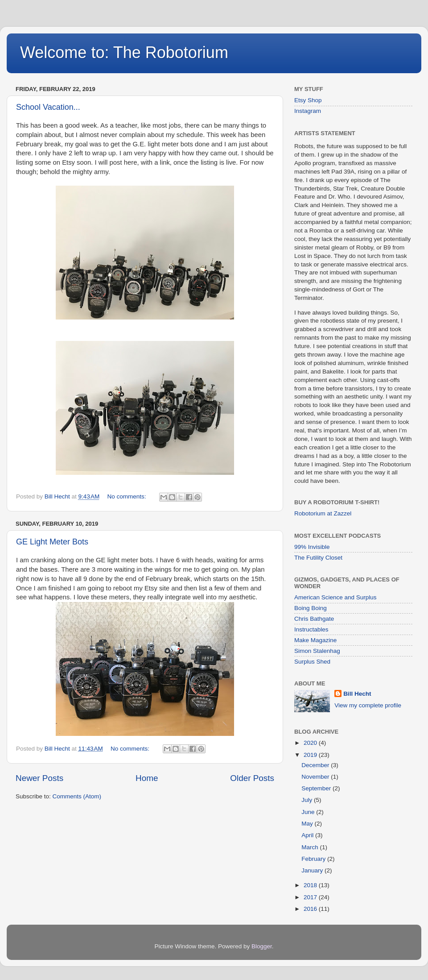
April (308, 835)
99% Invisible (312, 547)
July (308, 800)
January (313, 870)
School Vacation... (48, 107)
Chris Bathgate (314, 619)
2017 (311, 897)
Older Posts (252, 778)
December (316, 765)
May (308, 824)
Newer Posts (39, 778)
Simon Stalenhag (317, 651)
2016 (311, 909)
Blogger (262, 946)
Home (147, 778)
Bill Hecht (357, 694)
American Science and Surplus (335, 597)
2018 (311, 885)
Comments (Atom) (77, 796)
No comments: (128, 496)
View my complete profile (368, 705)
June (309, 812)
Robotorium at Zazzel (323, 513)
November (316, 777)
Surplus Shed (312, 662)
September (317, 788)
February (314, 859)
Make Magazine (315, 640)
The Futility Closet (318, 558)
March (311, 847)
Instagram (308, 111)
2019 (311, 755)
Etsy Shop (308, 100)
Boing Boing (311, 608)
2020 (311, 743)
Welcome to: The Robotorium (124, 52)
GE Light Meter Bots (52, 542)
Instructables (311, 629)
